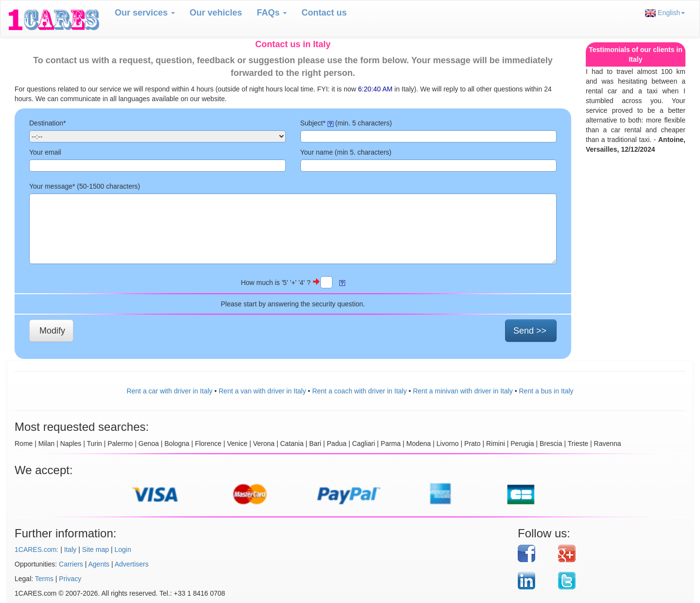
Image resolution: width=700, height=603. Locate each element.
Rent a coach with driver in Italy (359, 391)
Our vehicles (216, 13)
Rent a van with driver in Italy (262, 391)
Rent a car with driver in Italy (169, 391)
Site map (96, 550)
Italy (70, 550)
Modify (52, 331)
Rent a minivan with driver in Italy (463, 391)
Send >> (530, 331)
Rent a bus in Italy (546, 391)
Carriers (71, 564)
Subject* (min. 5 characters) (346, 123)
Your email (45, 152)
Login (122, 550)
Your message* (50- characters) (85, 186)
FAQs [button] (272, 13)
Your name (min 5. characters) (346, 152)
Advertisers (132, 564)
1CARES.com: (36, 550)
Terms (44, 579)
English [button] (665, 13)
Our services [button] (145, 13)
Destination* (48, 123)
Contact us (324, 13)
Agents (99, 564)
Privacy (70, 579)
